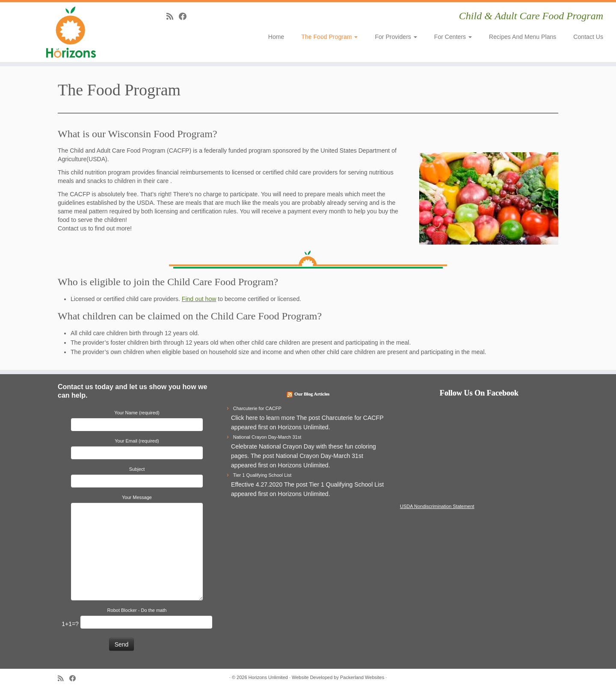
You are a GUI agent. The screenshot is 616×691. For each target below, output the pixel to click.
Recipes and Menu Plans (523, 37)
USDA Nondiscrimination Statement (437, 506)
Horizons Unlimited (268, 677)
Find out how (199, 299)
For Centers (453, 37)
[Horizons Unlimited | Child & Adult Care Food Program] (71, 32)
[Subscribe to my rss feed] (173, 16)
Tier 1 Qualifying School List (262, 475)
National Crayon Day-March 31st (267, 437)
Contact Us (588, 37)
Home (276, 37)
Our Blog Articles (312, 394)
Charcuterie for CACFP (257, 408)
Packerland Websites (362, 677)
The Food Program (329, 37)
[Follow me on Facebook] (185, 16)
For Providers (396, 37)
